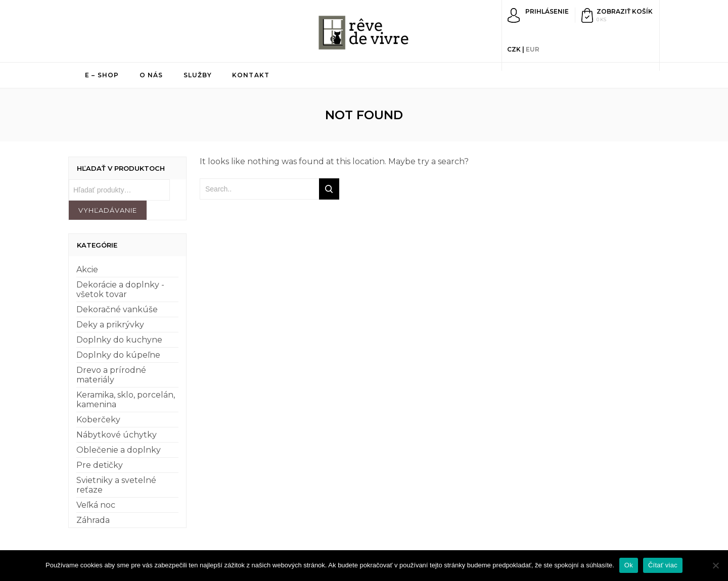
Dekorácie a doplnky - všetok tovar (120, 289)
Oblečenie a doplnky (119, 450)
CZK (514, 49)
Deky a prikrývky (110, 325)
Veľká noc (96, 505)
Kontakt (251, 75)
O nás (151, 75)
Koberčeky (98, 420)
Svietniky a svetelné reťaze (116, 485)
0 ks (601, 19)
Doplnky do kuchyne (119, 340)
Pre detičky (100, 465)
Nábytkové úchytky (117, 435)
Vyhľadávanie (108, 210)
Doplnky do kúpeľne (118, 355)
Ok (629, 565)
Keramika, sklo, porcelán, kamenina (126, 400)
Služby (198, 75)
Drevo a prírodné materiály (111, 375)
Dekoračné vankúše (117, 309)
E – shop (102, 75)
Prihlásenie (547, 11)
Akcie (87, 270)
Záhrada (93, 520)
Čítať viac (663, 565)
